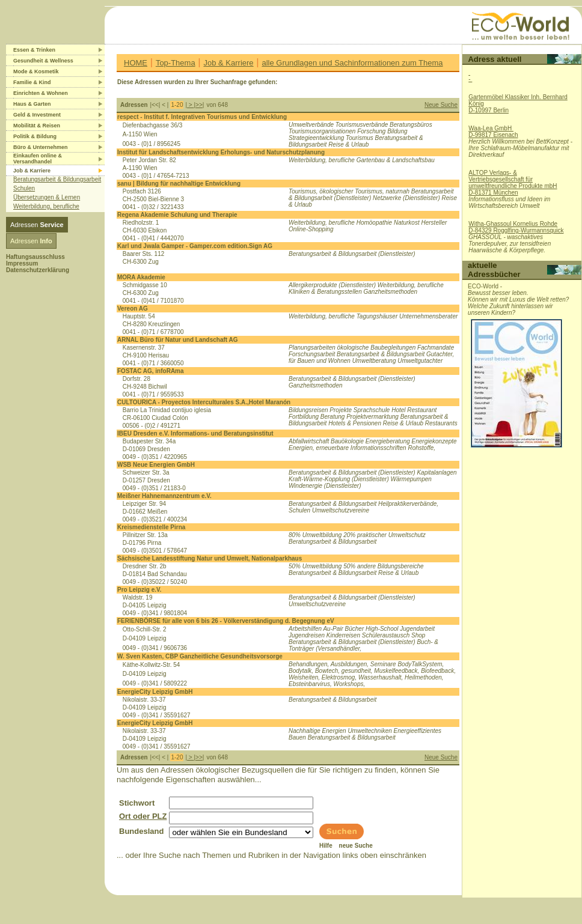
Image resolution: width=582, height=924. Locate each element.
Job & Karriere (229, 63)
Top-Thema (176, 63)
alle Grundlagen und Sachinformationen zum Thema (352, 63)
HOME (136, 63)
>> (199, 105)
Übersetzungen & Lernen (47, 197)
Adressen (37, 225)
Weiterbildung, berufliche (46, 206)
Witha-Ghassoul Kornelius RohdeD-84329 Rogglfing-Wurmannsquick (516, 227)
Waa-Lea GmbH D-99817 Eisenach (493, 132)
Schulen (24, 188)
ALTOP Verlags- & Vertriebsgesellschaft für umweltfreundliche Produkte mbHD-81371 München (513, 183)
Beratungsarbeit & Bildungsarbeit (57, 179)
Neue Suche (441, 105)
